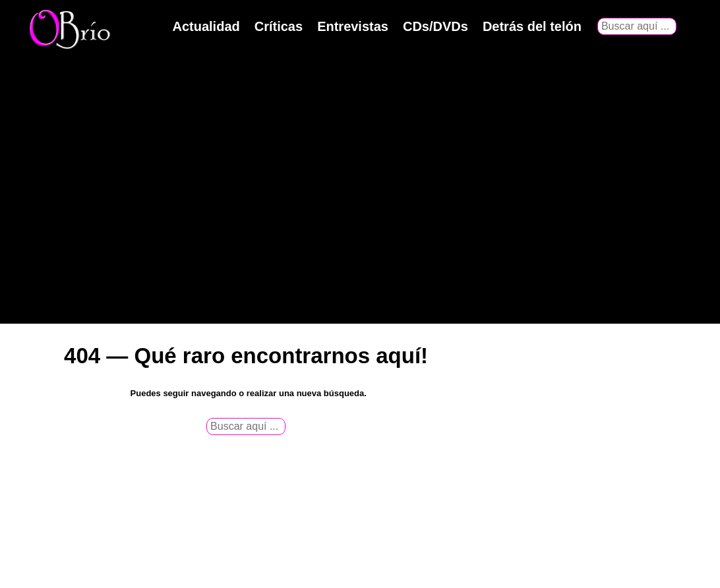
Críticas (279, 26)
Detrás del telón (532, 26)
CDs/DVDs (435, 26)
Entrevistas (353, 26)
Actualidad (206, 26)
